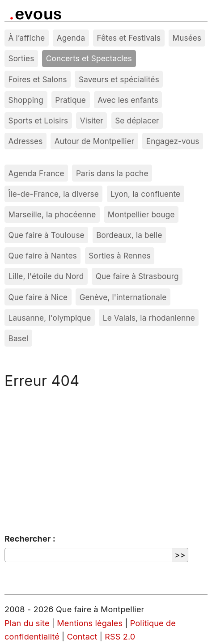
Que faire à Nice (38, 297)
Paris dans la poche (112, 173)
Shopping (26, 100)
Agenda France (36, 173)
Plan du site (27, 623)
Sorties (21, 58)
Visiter (92, 121)
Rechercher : (30, 539)
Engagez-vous (173, 141)
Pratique (70, 100)
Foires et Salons (38, 79)
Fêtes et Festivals (129, 38)
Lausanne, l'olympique (50, 318)
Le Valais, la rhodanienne (149, 318)
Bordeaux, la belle (129, 235)
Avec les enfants (128, 100)
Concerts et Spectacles (89, 58)
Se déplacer (137, 121)
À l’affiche (27, 38)
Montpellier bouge (141, 214)
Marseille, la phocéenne (52, 214)
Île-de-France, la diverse (54, 194)
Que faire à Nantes (43, 256)
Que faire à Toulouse (47, 235)
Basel (19, 338)
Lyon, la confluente (145, 194)
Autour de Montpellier (95, 141)
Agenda (71, 38)
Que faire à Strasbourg (137, 276)
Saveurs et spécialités (119, 79)
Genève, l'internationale (123, 297)
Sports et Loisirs (38, 121)
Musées (187, 38)
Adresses (26, 141)
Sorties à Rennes (120, 256)
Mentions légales (90, 623)
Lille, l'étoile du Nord (46, 276)
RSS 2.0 (120, 637)
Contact (82, 637)
